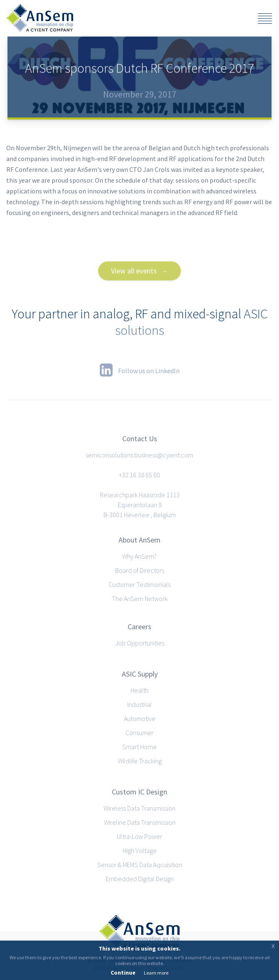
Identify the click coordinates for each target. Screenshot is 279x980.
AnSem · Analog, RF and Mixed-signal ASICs (40, 18)
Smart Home (139, 747)
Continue (123, 973)
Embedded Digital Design (140, 879)
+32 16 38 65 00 (139, 475)
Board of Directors (140, 570)
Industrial (139, 704)
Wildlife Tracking (140, 761)
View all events (134, 281)
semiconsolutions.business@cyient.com (139, 455)
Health (139, 690)
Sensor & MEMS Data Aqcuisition (140, 865)
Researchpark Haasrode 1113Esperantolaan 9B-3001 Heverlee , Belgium (140, 505)
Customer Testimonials (139, 584)
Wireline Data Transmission (140, 822)
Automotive (140, 719)
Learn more (156, 973)
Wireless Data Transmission (139, 808)
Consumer (139, 733)
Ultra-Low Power (139, 836)
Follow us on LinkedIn (140, 370)
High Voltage (140, 850)
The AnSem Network (140, 599)
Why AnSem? (139, 556)
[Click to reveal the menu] (265, 20)
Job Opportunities (140, 643)
